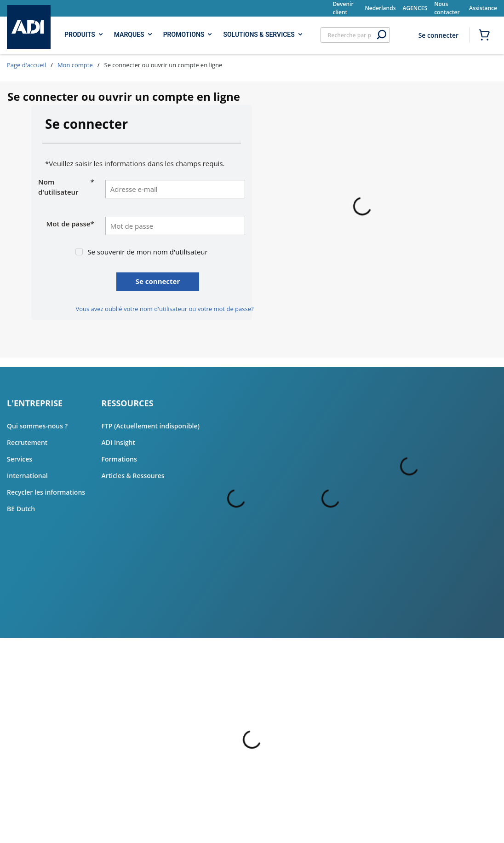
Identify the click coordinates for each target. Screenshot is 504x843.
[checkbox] (79, 252)
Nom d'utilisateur (66, 187)
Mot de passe (70, 224)
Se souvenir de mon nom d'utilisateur (147, 252)
